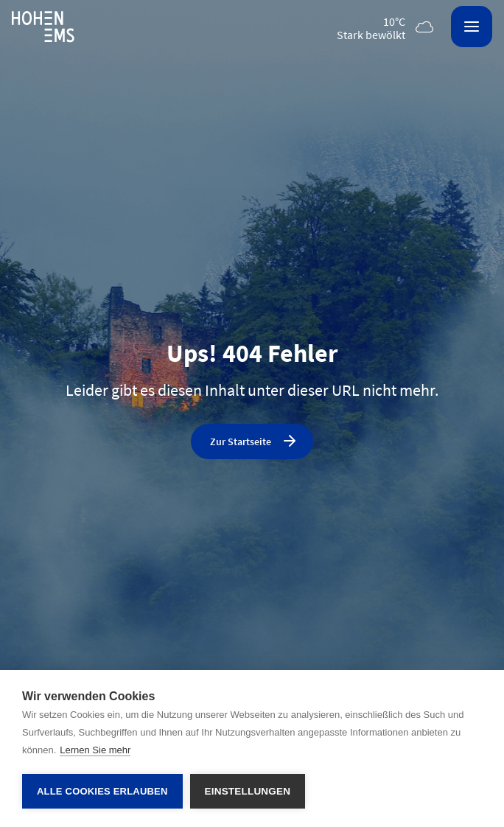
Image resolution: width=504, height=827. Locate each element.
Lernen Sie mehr (95, 750)
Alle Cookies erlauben (102, 791)
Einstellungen (248, 791)
